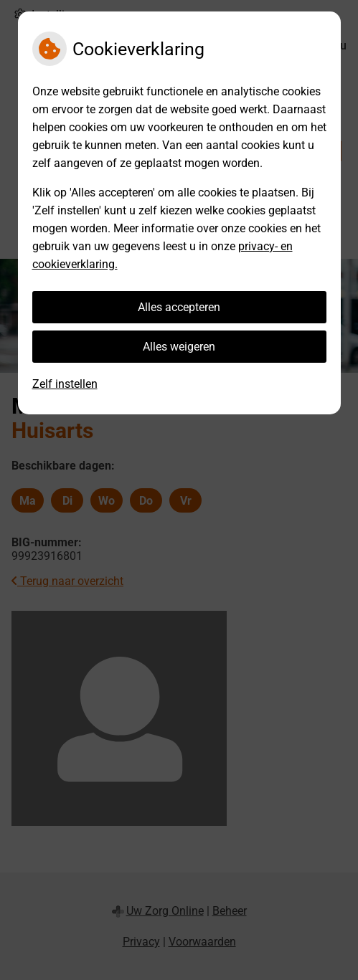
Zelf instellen (65, 384)
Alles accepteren (179, 307)
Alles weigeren (179, 347)
